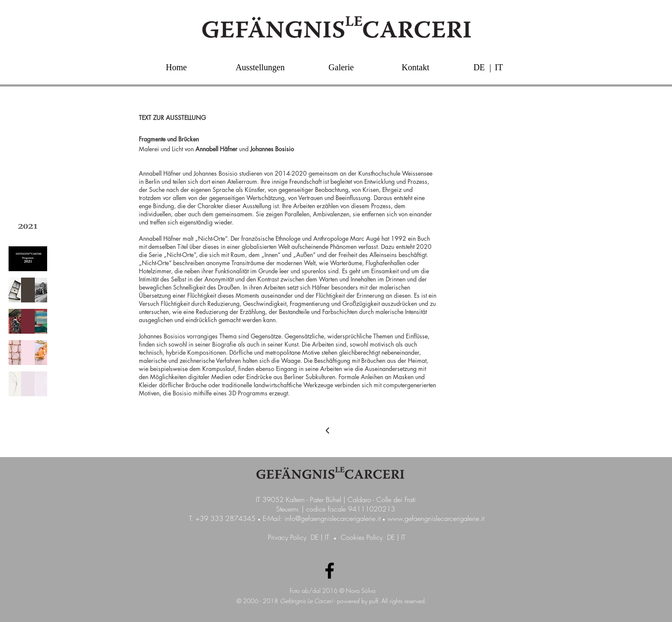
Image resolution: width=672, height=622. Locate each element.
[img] (28, 227)
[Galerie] (341, 67)
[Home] (176, 67)
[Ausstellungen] (260, 67)
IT (327, 537)
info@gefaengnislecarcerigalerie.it (333, 518)
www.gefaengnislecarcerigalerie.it (436, 518)
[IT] (499, 67)
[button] (490, 67)
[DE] (479, 67)
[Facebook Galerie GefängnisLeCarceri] (330, 571)
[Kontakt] (415, 67)
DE (315, 537)
